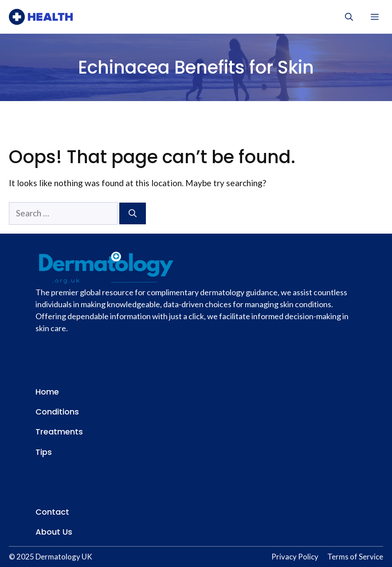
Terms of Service (355, 557)
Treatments (59, 432)
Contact (52, 512)
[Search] (133, 213)
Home (47, 392)
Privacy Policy (295, 557)
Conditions (57, 412)
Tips (44, 452)
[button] (349, 17)
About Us (54, 532)
